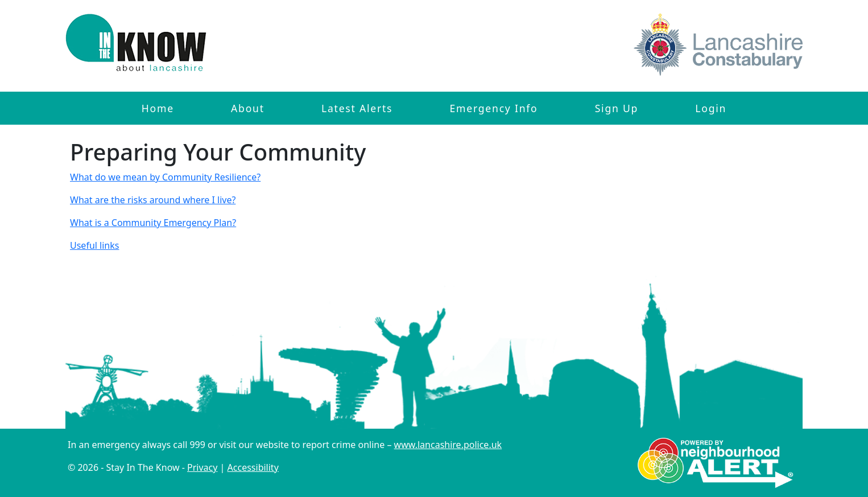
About (248, 108)
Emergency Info (493, 108)
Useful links (94, 245)
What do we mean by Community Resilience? (165, 177)
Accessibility (253, 467)
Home (158, 108)
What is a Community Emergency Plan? (153, 223)
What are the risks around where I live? (153, 200)
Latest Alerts (357, 108)
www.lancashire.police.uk (448, 445)
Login (711, 108)
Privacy (202, 467)
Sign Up (617, 108)
